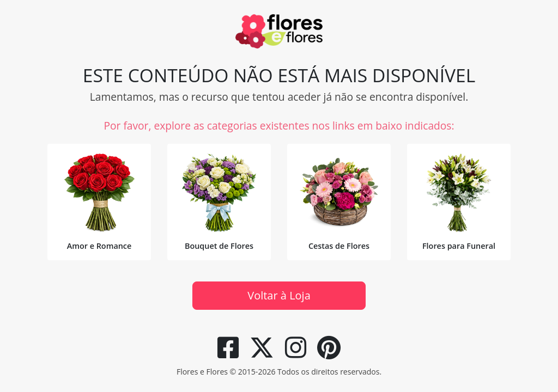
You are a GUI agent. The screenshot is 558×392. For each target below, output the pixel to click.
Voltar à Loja (279, 295)
